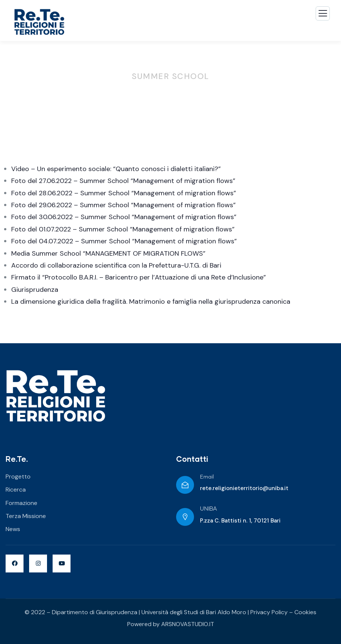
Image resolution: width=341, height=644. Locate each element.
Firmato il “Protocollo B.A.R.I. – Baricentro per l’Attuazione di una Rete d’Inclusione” (139, 277)
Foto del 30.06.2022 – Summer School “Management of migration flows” (124, 217)
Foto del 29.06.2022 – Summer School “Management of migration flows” (123, 205)
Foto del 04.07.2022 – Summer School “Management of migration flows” (124, 241)
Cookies (305, 612)
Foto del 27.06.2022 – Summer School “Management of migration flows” (123, 181)
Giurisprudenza (35, 290)
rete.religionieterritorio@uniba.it (244, 488)
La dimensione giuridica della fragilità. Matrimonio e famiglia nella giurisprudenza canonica (151, 302)
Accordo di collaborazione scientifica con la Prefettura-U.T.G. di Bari (116, 265)
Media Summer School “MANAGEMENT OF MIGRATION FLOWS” (108, 253)
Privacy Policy (269, 612)
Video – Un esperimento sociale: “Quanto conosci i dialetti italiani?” (116, 169)
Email (207, 477)
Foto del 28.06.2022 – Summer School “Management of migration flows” (124, 193)
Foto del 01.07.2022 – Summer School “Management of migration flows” (123, 229)
